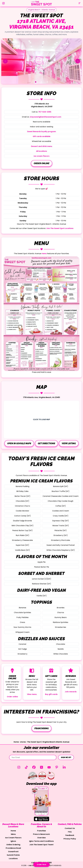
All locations (41, 151)
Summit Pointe (13, 855)
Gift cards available (42, 136)
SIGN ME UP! (66, 757)
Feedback (70, 835)
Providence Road (13, 848)
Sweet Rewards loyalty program (41, 132)
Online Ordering (13, 845)
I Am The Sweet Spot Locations (60, 228)
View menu (32, 694)
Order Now (41, 864)
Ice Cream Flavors (13, 838)
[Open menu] (80, 3)
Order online (42, 163)
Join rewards (71, 692)
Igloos (13, 841)
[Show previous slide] (5, 61)
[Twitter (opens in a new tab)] (41, 767)
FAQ (70, 832)
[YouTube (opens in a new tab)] (49, 767)
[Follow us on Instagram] (3, 3)
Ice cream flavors (42, 156)
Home (16, 742)
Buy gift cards (51, 694)
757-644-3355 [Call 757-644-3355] (45, 112)
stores (23, 742)
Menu (13, 834)
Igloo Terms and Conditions (41, 841)
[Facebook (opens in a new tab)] (34, 767)
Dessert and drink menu (42, 146)
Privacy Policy (70, 839)
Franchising (41, 728)
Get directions (46, 443)
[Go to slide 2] (41, 82)
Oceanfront (13, 852)
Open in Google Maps (19, 443)
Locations (13, 859)
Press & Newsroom (41, 834)
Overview (41, 838)
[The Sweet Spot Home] (41, 3)
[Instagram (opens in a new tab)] (19, 767)
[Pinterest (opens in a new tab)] (57, 767)
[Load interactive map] (41, 419)
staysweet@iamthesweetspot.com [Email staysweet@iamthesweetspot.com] (45, 117)
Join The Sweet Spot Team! (41, 845)
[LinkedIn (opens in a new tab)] (64, 767)
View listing (69, 443)
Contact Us (70, 828)
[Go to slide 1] (36, 82)
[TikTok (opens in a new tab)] (26, 767)
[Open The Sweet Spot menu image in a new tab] (41, 314)
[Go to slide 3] (47, 82)
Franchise (41, 831)
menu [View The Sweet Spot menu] (44, 254)
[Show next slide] (78, 61)
